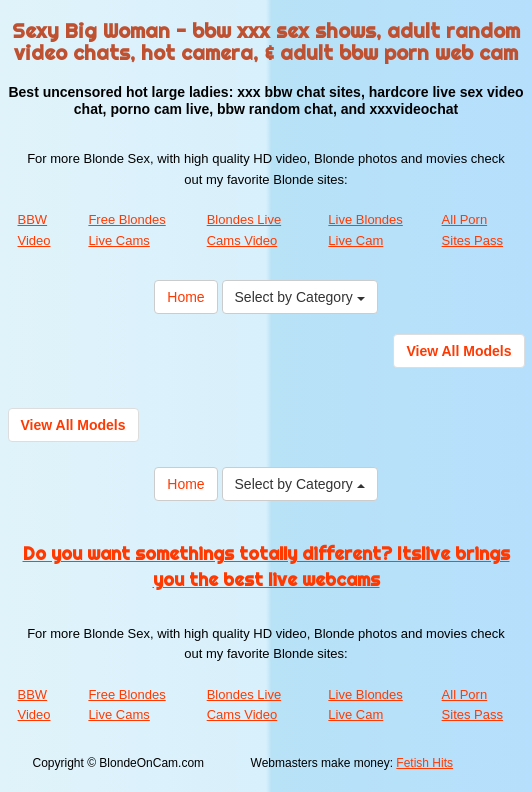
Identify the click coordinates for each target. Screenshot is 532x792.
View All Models (458, 351)
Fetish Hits (424, 763)
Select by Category (300, 297)
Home (185, 297)
